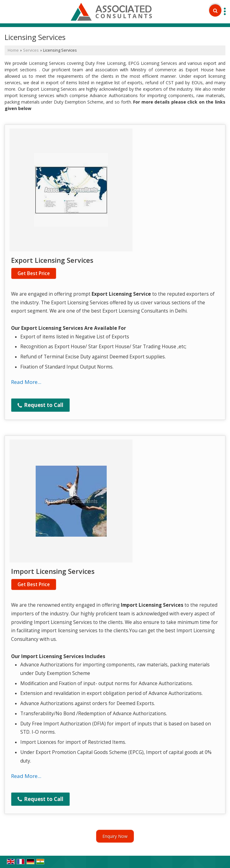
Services (31, 50)
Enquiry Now (115, 836)
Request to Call (40, 405)
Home (13, 50)
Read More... (26, 382)
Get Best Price (34, 273)
